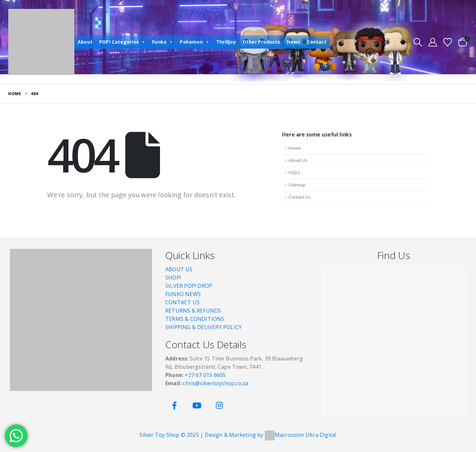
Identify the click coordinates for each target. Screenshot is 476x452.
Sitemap (297, 185)
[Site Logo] (41, 42)
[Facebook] (174, 406)
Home (295, 148)
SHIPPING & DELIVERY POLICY (203, 327)
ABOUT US (179, 269)
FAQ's (294, 173)
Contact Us (299, 197)
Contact (317, 42)
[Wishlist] (448, 42)
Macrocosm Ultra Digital (306, 435)
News (294, 42)
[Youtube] (197, 406)
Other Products (261, 42)
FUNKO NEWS (183, 294)
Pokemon (195, 42)
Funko (163, 42)
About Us (298, 160)
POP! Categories (122, 42)
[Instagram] (219, 406)
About (85, 42)
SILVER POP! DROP (189, 286)
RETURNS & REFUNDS (193, 311)
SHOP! (173, 278)
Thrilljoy (226, 42)
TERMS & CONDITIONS (195, 319)
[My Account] (433, 42)
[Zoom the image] (81, 253)
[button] (418, 42)
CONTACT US (182, 302)
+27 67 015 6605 (205, 375)
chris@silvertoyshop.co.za (216, 383)
